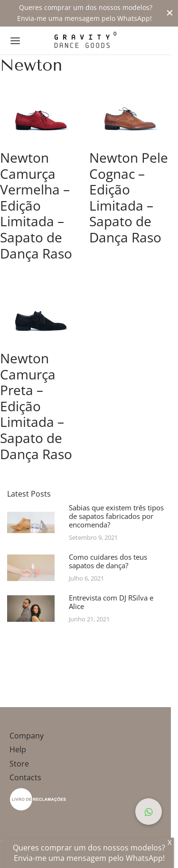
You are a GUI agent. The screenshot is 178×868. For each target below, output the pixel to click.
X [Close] (170, 842)
